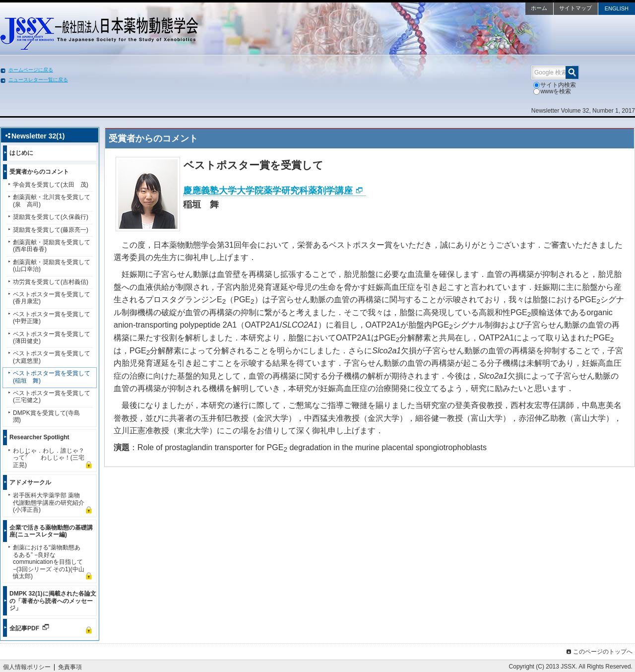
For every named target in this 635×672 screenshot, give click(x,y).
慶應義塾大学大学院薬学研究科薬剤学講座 (268, 191)
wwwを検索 (552, 91)
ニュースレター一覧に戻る (38, 80)
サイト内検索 (555, 85)
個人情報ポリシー (27, 667)
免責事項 (70, 667)
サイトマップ (575, 8)
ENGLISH (617, 8)
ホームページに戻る (31, 70)
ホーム (539, 8)
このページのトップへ (599, 652)
